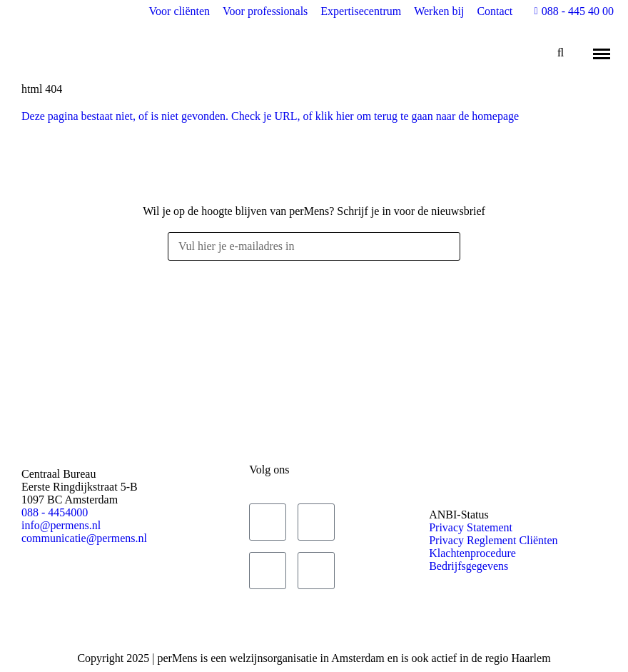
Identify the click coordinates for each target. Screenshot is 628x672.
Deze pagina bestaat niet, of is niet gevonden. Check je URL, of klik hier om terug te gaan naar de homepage (270, 116)
